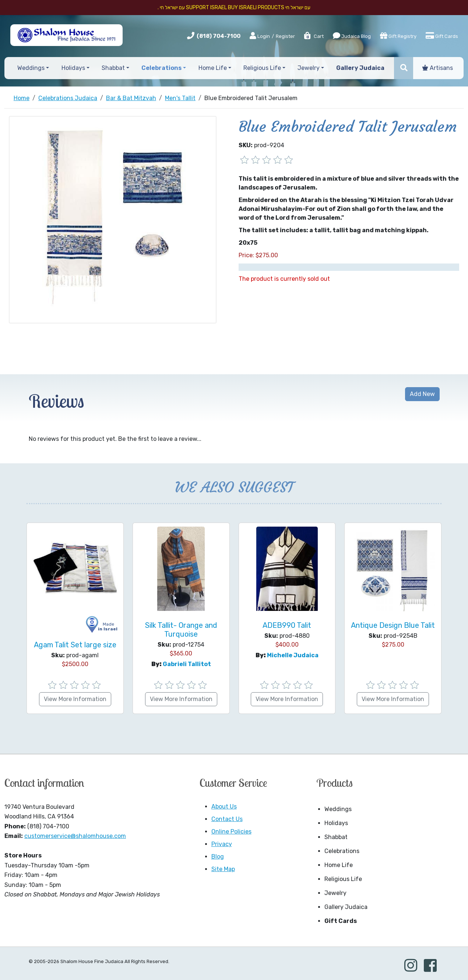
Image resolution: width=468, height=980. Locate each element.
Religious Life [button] (262, 68)
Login (260, 36)
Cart (314, 36)
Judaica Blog (352, 36)
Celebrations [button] (161, 68)
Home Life (339, 865)
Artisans (438, 68)
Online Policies (231, 832)
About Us (224, 806)
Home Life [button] (213, 68)
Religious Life (343, 879)
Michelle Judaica (293, 655)
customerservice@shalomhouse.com (75, 836)
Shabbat (336, 837)
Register (285, 36)
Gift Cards (442, 36)
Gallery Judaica (346, 907)
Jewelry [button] (309, 68)
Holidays (336, 823)
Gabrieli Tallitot (187, 664)
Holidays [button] (73, 68)
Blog (218, 857)
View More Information (75, 699)
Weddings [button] (31, 68)
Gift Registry (398, 36)
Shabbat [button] (113, 68)
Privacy (222, 844)
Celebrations (342, 851)
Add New (422, 394)
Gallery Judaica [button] (360, 68)
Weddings (338, 809)
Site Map (223, 869)
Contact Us (227, 819)
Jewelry (335, 893)
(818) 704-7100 (219, 36)
